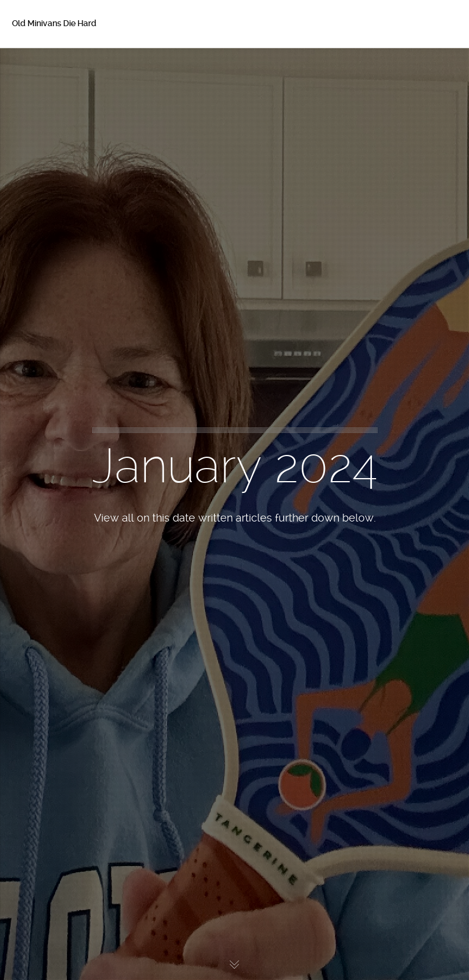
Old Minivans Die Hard (54, 23)
